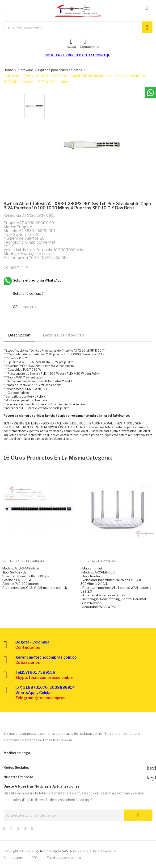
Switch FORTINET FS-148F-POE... (26, 561)
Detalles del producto (63, 335)
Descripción (19, 335)
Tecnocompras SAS (54, 851)
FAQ (35, 858)
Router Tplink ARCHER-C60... (102, 561)
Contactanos (13, 858)
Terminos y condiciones (64, 858)
